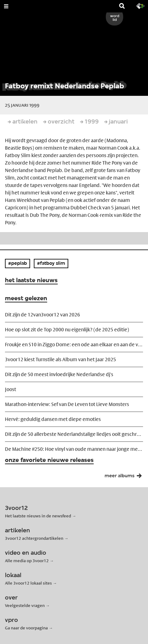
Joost (11, 389)
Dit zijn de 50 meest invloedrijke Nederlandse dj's (59, 374)
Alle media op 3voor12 (27, 561)
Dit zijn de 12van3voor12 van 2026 (43, 315)
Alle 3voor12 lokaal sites (28, 583)
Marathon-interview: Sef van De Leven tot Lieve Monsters (67, 404)
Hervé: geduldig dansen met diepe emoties (53, 419)
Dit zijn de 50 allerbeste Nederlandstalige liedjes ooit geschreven (74, 434)
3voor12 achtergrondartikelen (34, 538)
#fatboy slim (51, 264)
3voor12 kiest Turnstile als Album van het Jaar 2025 (61, 359)
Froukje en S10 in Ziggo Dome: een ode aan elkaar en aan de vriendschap (74, 345)
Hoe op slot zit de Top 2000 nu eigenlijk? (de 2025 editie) (67, 330)
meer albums (125, 477)
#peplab (18, 264)
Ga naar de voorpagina (26, 628)
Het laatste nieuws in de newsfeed (38, 516)
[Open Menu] (6, 6)
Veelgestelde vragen (25, 605)
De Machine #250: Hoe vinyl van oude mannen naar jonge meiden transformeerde (74, 449)
